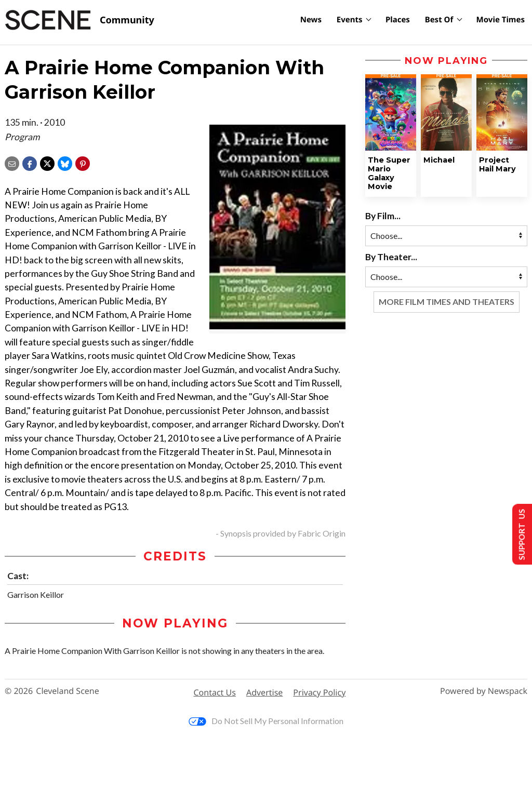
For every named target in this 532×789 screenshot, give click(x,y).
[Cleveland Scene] (79, 20)
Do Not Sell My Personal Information (266, 721)
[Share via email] (12, 162)
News (311, 20)
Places (398, 20)
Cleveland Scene (68, 691)
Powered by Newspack (484, 691)
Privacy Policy (319, 692)
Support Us (520, 534)
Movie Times (501, 20)
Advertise (264, 692)
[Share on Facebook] (30, 162)
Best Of (439, 20)
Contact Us (215, 692)
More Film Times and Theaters (447, 302)
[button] (83, 162)
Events (350, 20)
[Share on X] (47, 162)
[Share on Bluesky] (65, 162)
